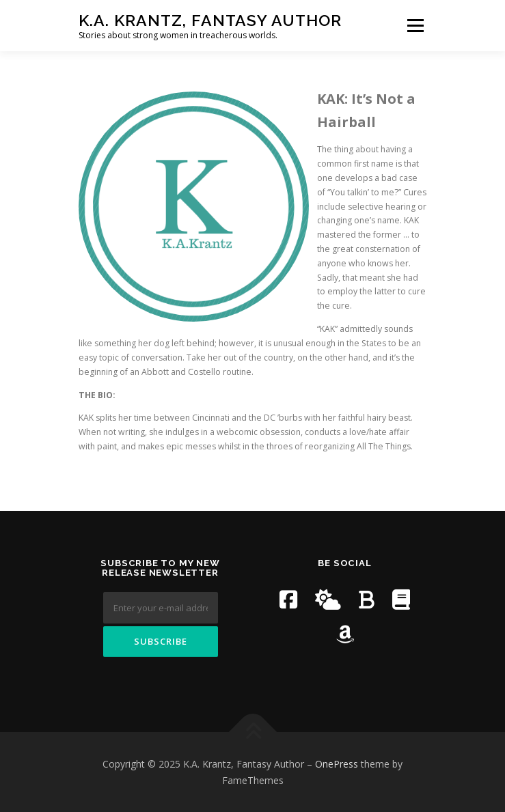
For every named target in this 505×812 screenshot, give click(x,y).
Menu (414, 26)
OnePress (337, 764)
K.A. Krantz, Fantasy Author (210, 20)
